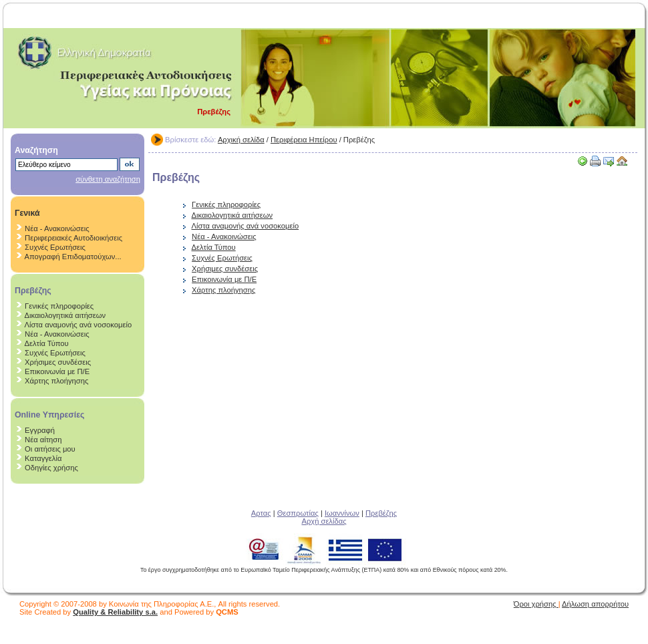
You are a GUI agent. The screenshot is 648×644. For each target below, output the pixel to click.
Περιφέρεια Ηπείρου (304, 140)
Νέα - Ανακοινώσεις (57, 228)
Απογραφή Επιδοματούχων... (73, 257)
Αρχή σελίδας (324, 521)
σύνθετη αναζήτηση (108, 179)
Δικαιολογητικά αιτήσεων (65, 315)
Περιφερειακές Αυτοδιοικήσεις (73, 238)
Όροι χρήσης (536, 604)
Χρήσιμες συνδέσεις (58, 362)
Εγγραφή (40, 430)
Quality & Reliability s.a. (115, 612)
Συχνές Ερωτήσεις (55, 247)
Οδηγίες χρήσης (51, 468)
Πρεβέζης (381, 513)
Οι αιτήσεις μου (50, 449)
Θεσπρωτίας (298, 513)
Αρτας (261, 513)
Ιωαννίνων (342, 513)
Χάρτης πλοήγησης (56, 381)
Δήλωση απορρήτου (595, 604)
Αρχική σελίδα (241, 140)
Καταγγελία (43, 458)
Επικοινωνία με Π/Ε (57, 371)
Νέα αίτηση (43, 440)
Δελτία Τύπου (47, 343)
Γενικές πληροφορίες (59, 306)
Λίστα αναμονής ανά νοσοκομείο (78, 325)
